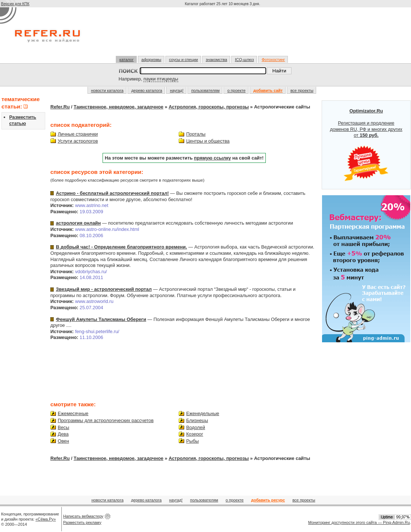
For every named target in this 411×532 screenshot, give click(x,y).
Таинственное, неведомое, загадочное (118, 107)
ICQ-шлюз (244, 60)
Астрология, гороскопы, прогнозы (209, 107)
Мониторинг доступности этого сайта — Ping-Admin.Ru (359, 522)
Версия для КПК (15, 4)
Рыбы (192, 441)
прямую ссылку (213, 158)
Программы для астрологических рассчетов (106, 420)
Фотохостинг (273, 60)
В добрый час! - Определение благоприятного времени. (121, 247)
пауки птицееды (161, 79)
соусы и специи (184, 60)
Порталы (196, 134)
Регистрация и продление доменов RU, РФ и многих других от (366, 145)
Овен (63, 441)
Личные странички (78, 134)
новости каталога (107, 90)
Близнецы (197, 420)
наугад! (177, 90)
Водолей (195, 427)
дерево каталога (147, 90)
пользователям (205, 90)
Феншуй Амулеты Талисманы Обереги (101, 319)
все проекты (302, 90)
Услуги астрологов (78, 141)
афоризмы (151, 60)
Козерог (194, 434)
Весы (63, 427)
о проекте (236, 90)
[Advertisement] (223, 35)
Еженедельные (203, 413)
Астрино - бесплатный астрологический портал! (112, 193)
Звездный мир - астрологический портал (104, 289)
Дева (63, 434)
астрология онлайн (78, 223)
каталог (127, 60)
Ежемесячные (73, 413)
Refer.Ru (60, 107)
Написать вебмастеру (83, 516)
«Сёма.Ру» (46, 519)
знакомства (217, 60)
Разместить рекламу (82, 522)
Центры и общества (208, 141)
